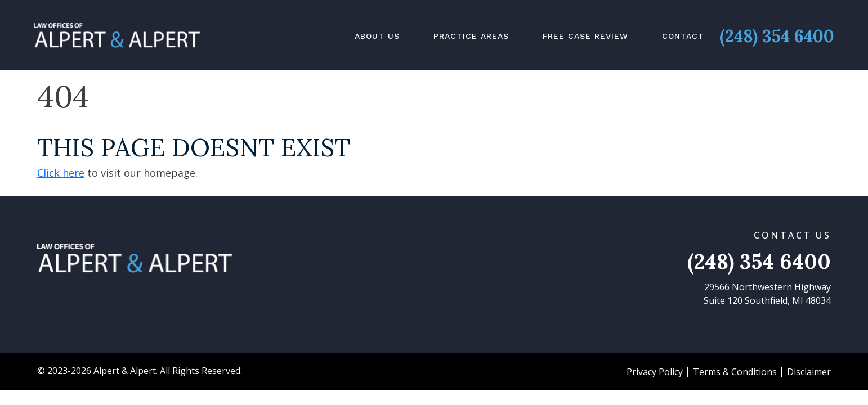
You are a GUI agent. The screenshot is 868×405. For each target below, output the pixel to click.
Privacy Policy (655, 372)
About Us (377, 36)
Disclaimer (809, 372)
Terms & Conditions (735, 372)
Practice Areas (471, 36)
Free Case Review (585, 36)
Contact (683, 36)
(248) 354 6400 (777, 36)
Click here (61, 173)
